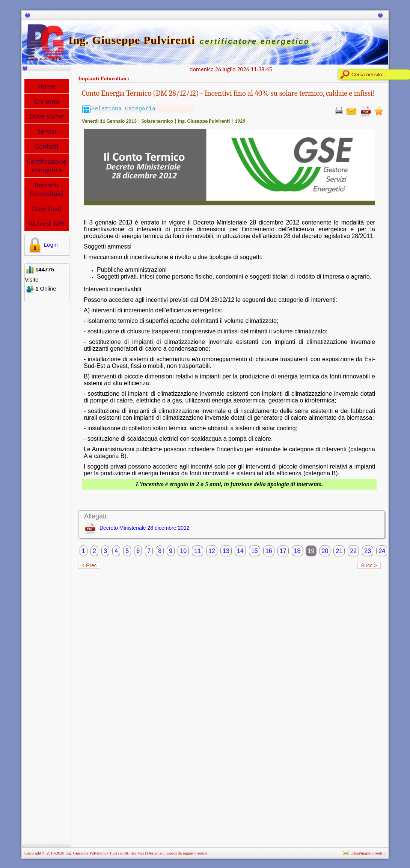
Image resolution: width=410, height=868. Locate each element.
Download (47, 209)
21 (339, 551)
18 (297, 551)
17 (283, 551)
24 (382, 551)
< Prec (89, 565)
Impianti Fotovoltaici (47, 189)
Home (47, 86)
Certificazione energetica (47, 166)
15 (255, 551)
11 (197, 551)
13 (226, 551)
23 (368, 551)
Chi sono (47, 101)
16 (269, 551)
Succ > (369, 565)
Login (42, 245)
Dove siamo (47, 116)
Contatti (47, 146)
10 (183, 551)
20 (325, 551)
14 (240, 551)
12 (212, 551)
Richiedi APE (47, 224)
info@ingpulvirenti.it (368, 853)
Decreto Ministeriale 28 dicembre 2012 (145, 528)
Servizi (47, 131)
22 (353, 551)
